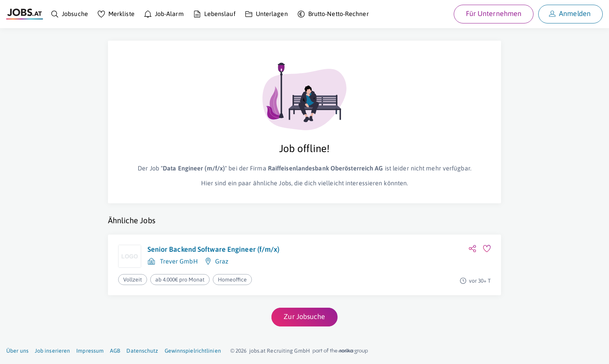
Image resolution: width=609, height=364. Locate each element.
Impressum (90, 351)
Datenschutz (142, 351)
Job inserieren (52, 351)
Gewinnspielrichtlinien (193, 351)
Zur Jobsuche (304, 316)
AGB (115, 351)
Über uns (17, 351)
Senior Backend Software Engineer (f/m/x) (214, 249)
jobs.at (258, 351)
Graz (222, 261)
